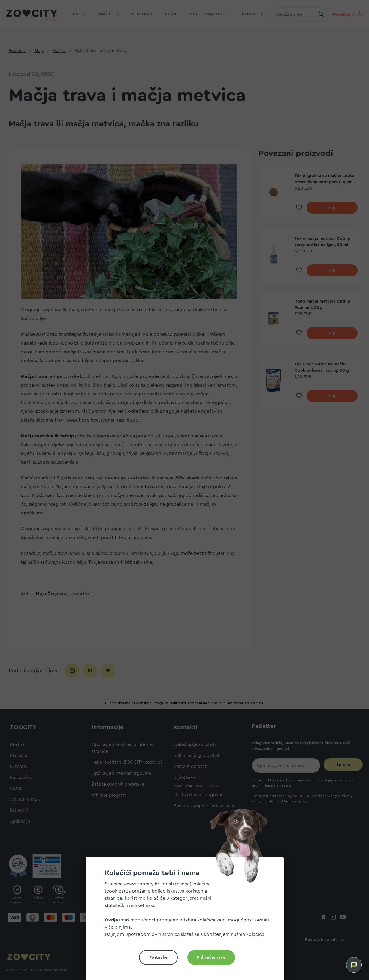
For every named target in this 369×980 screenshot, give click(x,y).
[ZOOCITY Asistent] (354, 965)
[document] (187, 921)
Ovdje (111, 920)
